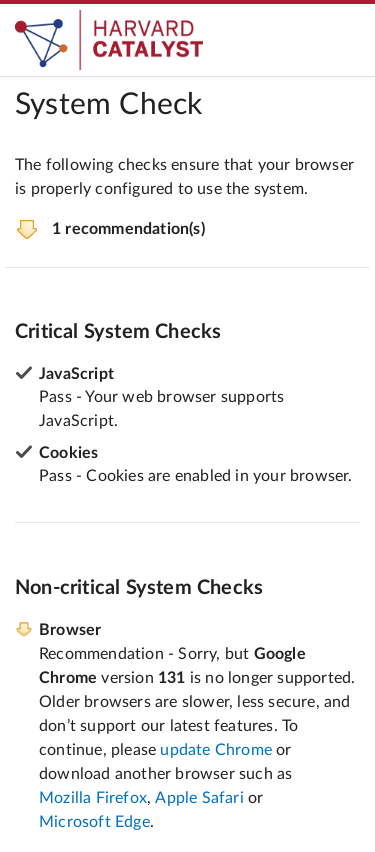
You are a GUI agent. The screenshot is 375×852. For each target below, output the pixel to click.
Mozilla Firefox (93, 798)
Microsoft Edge (94, 822)
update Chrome (216, 750)
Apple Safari (199, 798)
